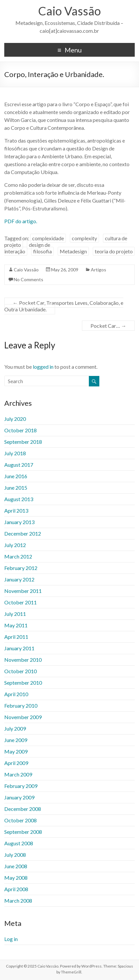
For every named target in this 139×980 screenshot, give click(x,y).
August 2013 (19, 499)
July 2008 (15, 855)
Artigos (99, 270)
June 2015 (16, 488)
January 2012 (19, 579)
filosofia (42, 251)
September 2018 (23, 442)
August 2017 (19, 465)
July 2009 (15, 728)
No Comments (29, 279)
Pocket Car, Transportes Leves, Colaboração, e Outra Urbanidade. (64, 306)
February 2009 (21, 786)
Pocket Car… (108, 326)
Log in (11, 939)
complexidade (48, 238)
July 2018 (15, 453)
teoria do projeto (114, 251)
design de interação (27, 248)
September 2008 (23, 832)
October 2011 (20, 602)
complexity (84, 238)
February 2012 (21, 568)
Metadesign (73, 251)
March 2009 (18, 774)
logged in (43, 367)
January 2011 (19, 648)
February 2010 (21, 706)
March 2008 (18, 901)
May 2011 (16, 625)
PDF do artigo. (21, 221)
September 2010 (23, 683)
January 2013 (19, 522)
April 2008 (16, 889)
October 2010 (20, 671)
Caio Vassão (69, 11)
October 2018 (20, 430)
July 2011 (15, 614)
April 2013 (16, 510)
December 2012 (23, 533)
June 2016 (16, 476)
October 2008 (20, 820)
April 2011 (16, 637)
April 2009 (16, 763)
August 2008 (19, 843)
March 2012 (18, 556)
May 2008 (16, 878)
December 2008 (23, 809)
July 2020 (15, 419)
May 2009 (16, 751)
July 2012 (15, 545)
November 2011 (23, 591)
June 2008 (16, 866)
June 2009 (16, 740)
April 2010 (16, 694)
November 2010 (23, 660)
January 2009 (19, 797)
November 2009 (23, 717)
